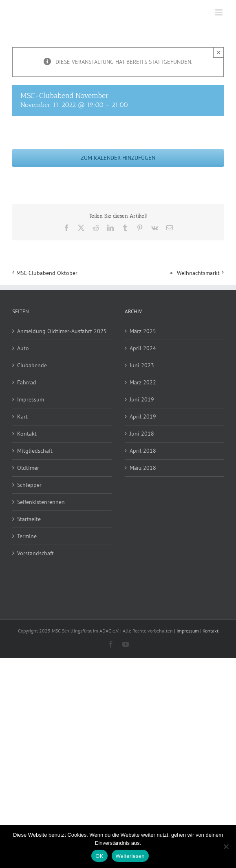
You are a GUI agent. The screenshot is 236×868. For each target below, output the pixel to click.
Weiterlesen (130, 856)
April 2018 (143, 451)
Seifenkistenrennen (41, 502)
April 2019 (143, 417)
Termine (27, 536)
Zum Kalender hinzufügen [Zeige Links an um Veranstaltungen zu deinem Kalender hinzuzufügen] (118, 158)
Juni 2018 (142, 434)
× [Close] (219, 52)
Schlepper (29, 485)
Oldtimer (28, 468)
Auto (23, 348)
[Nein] (226, 846)
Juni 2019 (142, 399)
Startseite (29, 519)
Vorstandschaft (35, 553)
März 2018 (143, 468)
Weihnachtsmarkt (198, 273)
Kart (22, 417)
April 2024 (143, 348)
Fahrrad (27, 382)
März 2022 (143, 382)
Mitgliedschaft (35, 451)
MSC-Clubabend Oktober (47, 273)
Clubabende (32, 365)
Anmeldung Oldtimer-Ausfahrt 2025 (62, 331)
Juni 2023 (142, 365)
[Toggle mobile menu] (219, 12)
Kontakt (27, 434)
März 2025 (143, 331)
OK (99, 856)
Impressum (31, 399)
